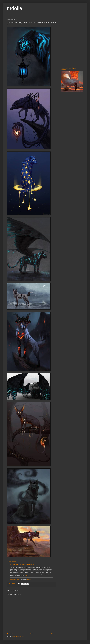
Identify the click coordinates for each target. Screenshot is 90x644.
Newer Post (10, 634)
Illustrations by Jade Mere (22, 564)
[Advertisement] (67, 29)
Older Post (53, 634)
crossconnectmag (11, 561)
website (26, 576)
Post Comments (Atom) (19, 636)
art (11, 586)
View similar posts (15, 580)
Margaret (29, 580)
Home (32, 634)
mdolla (15, 8)
